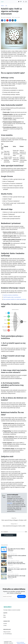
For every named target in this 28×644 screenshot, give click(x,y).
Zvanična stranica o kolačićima (11, 295)
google (9, 554)
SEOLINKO (10, 503)
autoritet (9, 574)
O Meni (5, 625)
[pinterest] (21, 2)
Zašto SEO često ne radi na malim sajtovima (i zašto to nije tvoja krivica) (16, 563)
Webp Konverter (7, 632)
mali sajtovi (13, 554)
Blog (4, 615)
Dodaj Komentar (9, 535)
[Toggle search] (24, 2)
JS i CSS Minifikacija (8, 634)
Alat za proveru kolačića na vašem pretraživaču (15, 299)
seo (8, 547)
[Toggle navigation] (26, 2)
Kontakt (5, 623)
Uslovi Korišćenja (20, 642)
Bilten (5, 617)
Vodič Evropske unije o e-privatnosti (12, 297)
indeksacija (13, 561)
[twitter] (19, 2)
